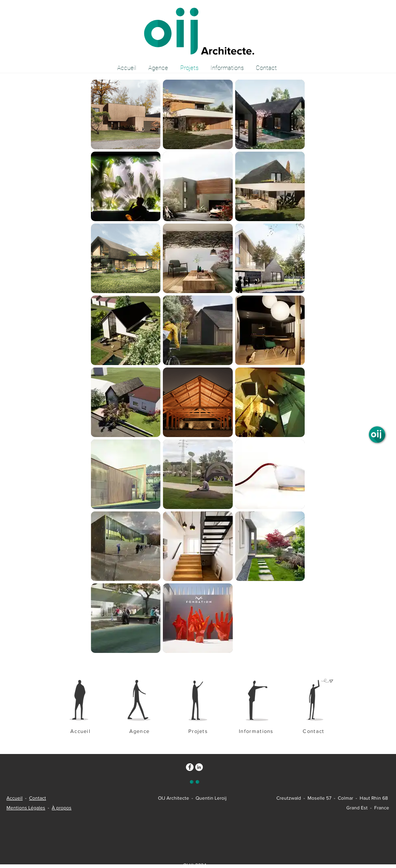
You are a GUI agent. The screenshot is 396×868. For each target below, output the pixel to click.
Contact (38, 798)
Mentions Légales (26, 808)
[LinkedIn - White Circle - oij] (199, 767)
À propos (62, 808)
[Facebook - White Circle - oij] (190, 767)
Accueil (15, 798)
